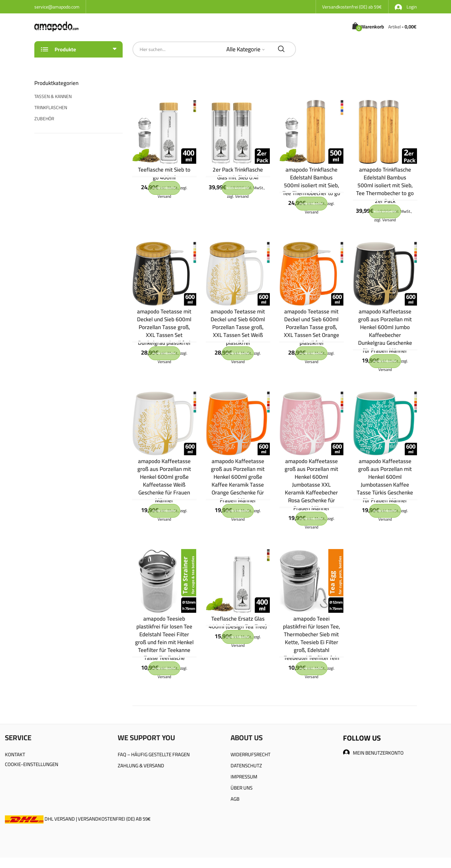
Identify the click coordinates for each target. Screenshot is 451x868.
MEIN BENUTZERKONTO (373, 753)
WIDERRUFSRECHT (251, 754)
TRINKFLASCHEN (51, 108)
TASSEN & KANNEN (53, 96)
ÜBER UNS (242, 788)
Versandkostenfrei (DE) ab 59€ (352, 7)
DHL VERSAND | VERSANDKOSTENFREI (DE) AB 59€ (78, 819)
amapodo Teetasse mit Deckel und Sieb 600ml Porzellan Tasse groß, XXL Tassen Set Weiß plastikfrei (238, 327)
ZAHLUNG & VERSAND (141, 766)
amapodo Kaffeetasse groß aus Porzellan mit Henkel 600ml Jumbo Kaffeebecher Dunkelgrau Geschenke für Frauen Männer (385, 331)
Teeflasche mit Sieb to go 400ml (164, 174)
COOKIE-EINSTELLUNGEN (32, 764)
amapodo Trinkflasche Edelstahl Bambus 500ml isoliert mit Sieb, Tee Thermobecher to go (311, 181)
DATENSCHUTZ (246, 766)
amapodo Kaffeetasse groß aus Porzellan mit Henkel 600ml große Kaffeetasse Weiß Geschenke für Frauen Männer (164, 481)
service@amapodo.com (57, 7)
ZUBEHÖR (44, 119)
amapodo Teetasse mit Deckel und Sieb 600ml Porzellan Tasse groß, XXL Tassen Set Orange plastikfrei (312, 327)
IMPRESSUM (244, 777)
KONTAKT (15, 754)
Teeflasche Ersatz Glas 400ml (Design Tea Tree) (238, 623)
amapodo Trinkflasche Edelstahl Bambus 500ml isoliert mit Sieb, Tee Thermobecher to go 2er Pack (385, 185)
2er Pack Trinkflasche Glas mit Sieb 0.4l (238, 174)
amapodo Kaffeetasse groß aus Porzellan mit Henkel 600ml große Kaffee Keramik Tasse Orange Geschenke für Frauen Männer (238, 481)
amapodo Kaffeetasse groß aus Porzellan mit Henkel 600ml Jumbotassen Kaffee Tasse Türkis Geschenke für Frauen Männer (385, 481)
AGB (235, 799)
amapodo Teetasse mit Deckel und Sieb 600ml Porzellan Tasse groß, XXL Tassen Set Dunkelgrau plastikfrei (164, 327)
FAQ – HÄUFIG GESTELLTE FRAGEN (154, 754)
